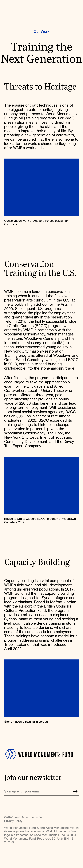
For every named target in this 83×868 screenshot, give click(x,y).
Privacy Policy (13, 821)
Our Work (41, 32)
